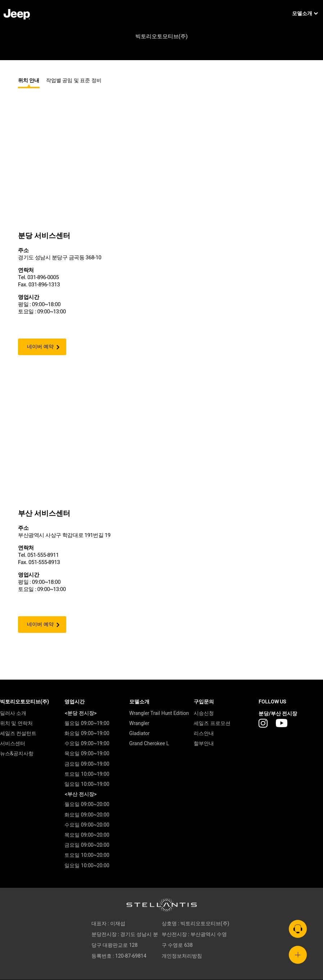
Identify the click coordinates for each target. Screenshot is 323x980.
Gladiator (140, 734)
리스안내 (204, 734)
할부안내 (204, 744)
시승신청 (204, 713)
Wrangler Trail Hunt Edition (159, 713)
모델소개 (305, 14)
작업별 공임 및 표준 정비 (74, 80)
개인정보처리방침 (182, 956)
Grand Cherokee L (149, 744)
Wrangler (139, 723)
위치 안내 (29, 80)
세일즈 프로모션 (212, 723)
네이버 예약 (40, 347)
